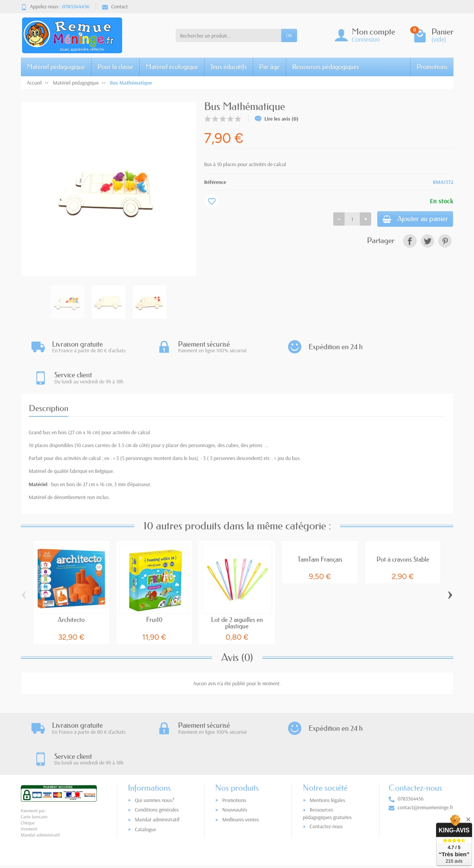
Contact (115, 6)
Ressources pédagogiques (326, 67)
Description (49, 378)
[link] (410, 243)
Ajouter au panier (410, 220)
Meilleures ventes (240, 760)
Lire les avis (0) (277, 119)
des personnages (198, 415)
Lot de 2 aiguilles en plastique (237, 592)
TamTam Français (320, 529)
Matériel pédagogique (56, 67)
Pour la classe (115, 67)
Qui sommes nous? (154, 740)
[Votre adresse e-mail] (221, 821)
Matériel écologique (172, 67)
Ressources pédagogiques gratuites (327, 753)
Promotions (432, 67)
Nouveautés (235, 750)
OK (289, 35)
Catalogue (145, 769)
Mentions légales (328, 740)
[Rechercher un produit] (229, 35)
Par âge (269, 67)
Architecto (71, 589)
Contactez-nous (326, 766)
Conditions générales (157, 750)
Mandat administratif (157, 760)
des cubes (228, 415)
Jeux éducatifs (229, 67)
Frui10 (154, 589)
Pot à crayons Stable (403, 529)
